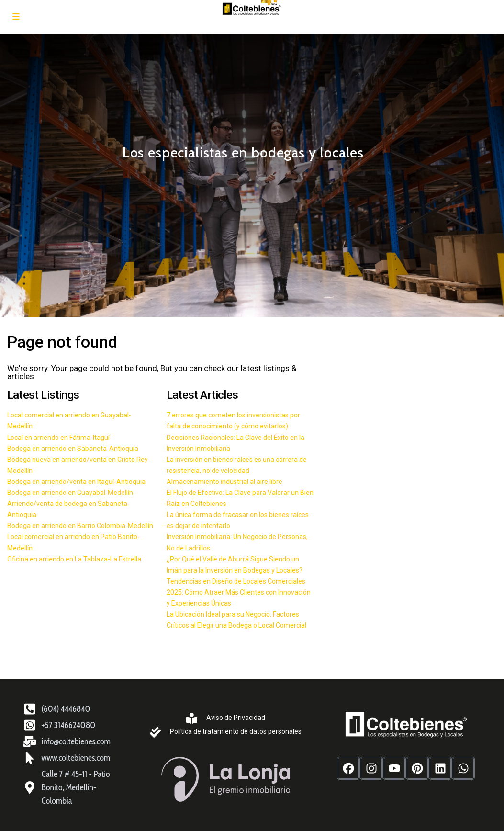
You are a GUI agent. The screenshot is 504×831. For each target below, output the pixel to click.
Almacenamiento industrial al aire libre (224, 482)
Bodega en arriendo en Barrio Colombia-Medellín (80, 526)
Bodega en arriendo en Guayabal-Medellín (70, 493)
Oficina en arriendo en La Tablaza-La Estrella (74, 559)
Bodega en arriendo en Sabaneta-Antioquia (73, 449)
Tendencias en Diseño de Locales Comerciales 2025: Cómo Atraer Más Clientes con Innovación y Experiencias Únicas (239, 592)
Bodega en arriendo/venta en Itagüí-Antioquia (76, 482)
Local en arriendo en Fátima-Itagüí (58, 438)
